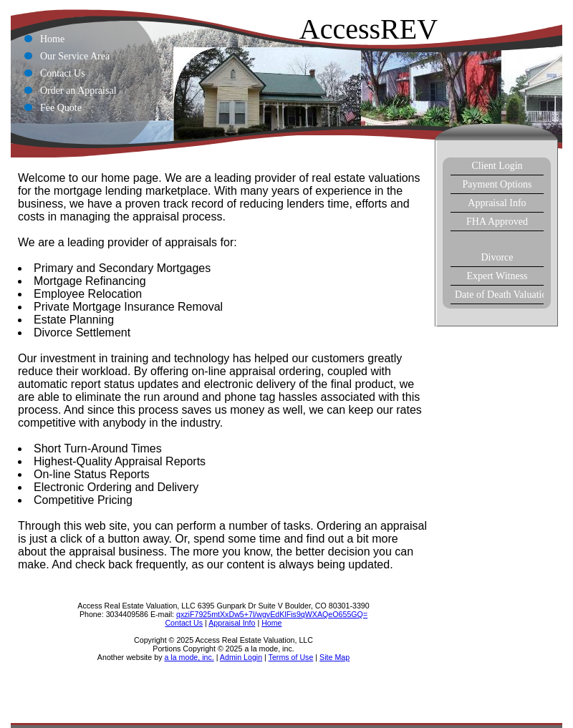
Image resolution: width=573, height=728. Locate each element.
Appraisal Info (497, 203)
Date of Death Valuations (499, 295)
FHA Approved (497, 222)
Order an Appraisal (78, 91)
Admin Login (241, 657)
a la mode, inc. (189, 657)
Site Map (334, 657)
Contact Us (63, 73)
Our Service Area (75, 56)
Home (52, 39)
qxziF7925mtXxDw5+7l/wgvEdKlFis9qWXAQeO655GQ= (272, 614)
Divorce (497, 257)
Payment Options (497, 184)
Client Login (497, 166)
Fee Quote (61, 108)
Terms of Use (291, 657)
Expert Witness (497, 276)
